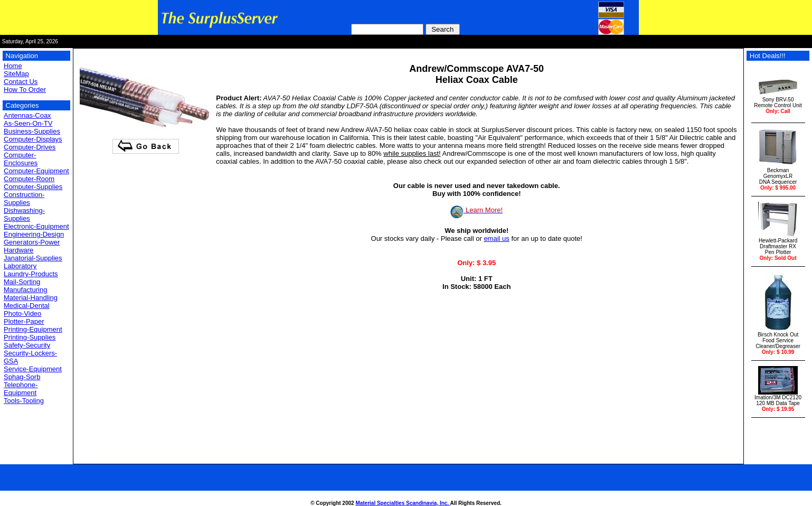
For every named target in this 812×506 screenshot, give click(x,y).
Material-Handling (31, 298)
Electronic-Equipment (36, 226)
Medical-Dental (27, 306)
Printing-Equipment (33, 329)
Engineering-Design (34, 234)
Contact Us (21, 82)
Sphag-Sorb (22, 377)
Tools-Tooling (24, 401)
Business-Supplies (32, 131)
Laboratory (20, 266)
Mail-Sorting (22, 282)
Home (13, 66)
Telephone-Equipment (21, 389)
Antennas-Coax (27, 115)
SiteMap (16, 74)
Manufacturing (25, 290)
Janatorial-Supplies (33, 258)
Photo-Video (22, 313)
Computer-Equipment (36, 171)
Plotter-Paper (24, 321)
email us (496, 238)
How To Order (25, 90)
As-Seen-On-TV (28, 123)
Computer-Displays (33, 139)
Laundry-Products (31, 274)
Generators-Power (32, 242)
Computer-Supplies (33, 187)
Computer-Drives (30, 147)
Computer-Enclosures (21, 159)
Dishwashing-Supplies (24, 214)
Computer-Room (29, 179)
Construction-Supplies (24, 199)
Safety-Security (27, 345)
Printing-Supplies (30, 337)
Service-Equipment (33, 369)
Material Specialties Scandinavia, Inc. (403, 503)
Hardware (18, 250)
